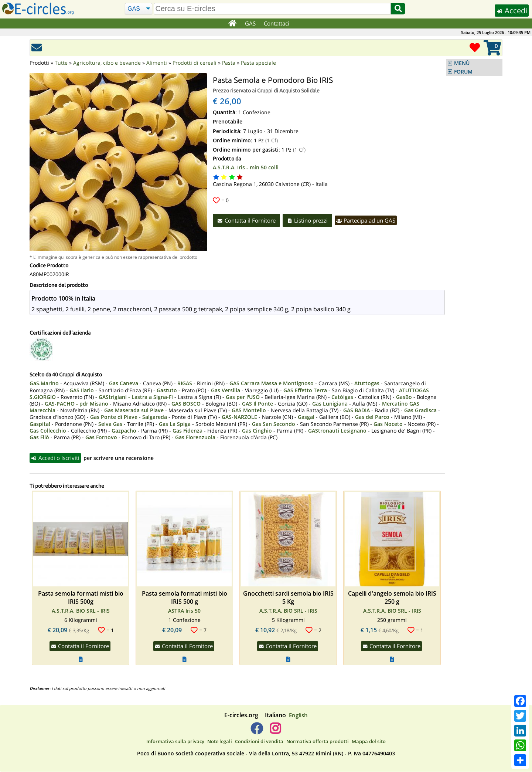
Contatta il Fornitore (247, 220)
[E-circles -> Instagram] (275, 731)
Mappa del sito (369, 741)
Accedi (510, 11)
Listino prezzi (309, 220)
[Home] (232, 24)
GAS (251, 23)
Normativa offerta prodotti (318, 741)
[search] (272, 9)
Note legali (220, 741)
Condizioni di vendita (259, 741)
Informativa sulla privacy (175, 741)
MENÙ (462, 63)
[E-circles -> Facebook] (257, 731)
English (298, 715)
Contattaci (277, 23)
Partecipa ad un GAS (369, 220)
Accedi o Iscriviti (56, 458)
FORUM (463, 72)
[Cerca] (138, 9)
